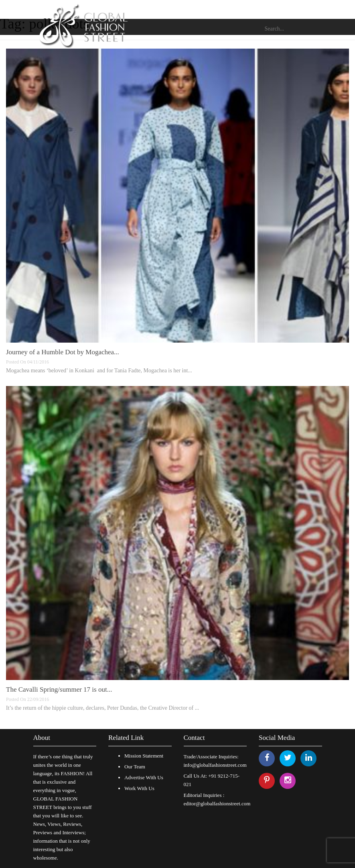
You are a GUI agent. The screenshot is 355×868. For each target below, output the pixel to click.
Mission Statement (144, 756)
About (42, 738)
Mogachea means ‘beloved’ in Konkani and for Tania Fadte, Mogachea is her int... (99, 371)
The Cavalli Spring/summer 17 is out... (59, 689)
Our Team (135, 767)
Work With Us (139, 788)
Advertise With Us (144, 777)
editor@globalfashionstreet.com (217, 804)
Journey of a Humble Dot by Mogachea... (63, 352)
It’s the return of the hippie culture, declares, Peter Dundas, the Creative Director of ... (102, 708)
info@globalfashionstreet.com (215, 765)
